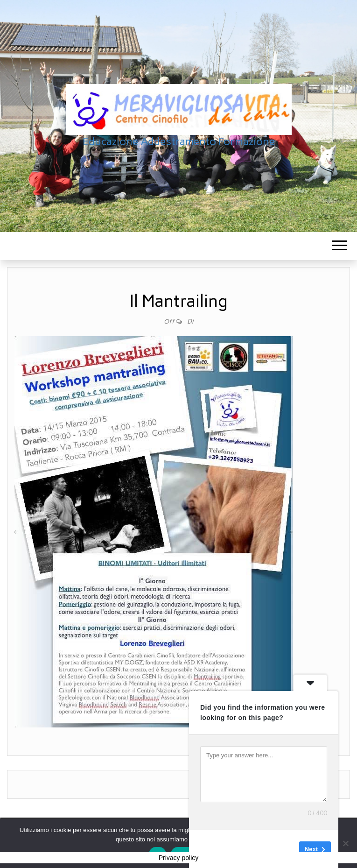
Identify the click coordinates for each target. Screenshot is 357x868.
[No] (345, 843)
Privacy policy (179, 858)
